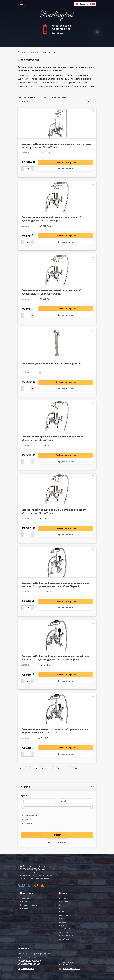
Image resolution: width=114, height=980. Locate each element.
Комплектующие (67, 936)
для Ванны (28, 820)
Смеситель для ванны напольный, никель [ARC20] (52, 364)
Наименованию (59, 98)
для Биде (27, 824)
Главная (22, 52)
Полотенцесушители (69, 915)
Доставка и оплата (28, 905)
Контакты (24, 908)
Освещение (65, 932)
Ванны (62, 912)
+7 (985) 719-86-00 (60, 29)
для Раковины (29, 816)
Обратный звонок (58, 33)
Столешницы (65, 902)
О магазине (25, 898)
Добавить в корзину (66, 163)
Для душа (63, 922)
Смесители (64, 919)
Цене (45, 98)
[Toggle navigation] (21, 4)
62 (70, 768)
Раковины (64, 898)
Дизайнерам (65, 939)
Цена (24, 796)
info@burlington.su (71, 969)
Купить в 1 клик (66, 169)
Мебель (63, 925)
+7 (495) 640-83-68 (61, 26)
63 (76, 768)
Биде (61, 908)
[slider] (23, 807)
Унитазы (63, 905)
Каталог (35, 52)
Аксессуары (65, 929)
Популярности (26, 101)
